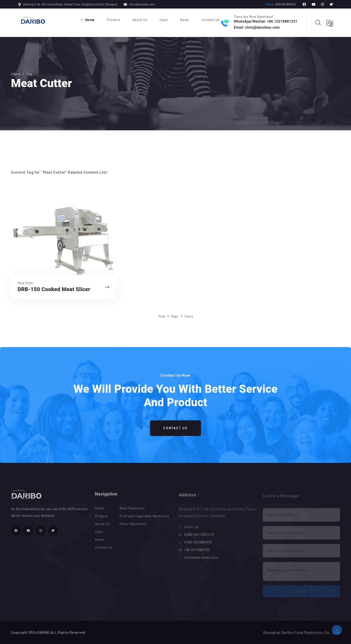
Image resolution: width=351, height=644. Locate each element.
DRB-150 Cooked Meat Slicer (53, 289)
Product (113, 20)
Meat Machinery (132, 510)
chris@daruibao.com (142, 4)
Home (90, 20)
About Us (140, 20)
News (184, 20)
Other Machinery (133, 526)
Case (164, 20)
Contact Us (211, 20)
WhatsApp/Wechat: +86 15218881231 (265, 21)
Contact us (104, 550)
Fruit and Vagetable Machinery (144, 518)
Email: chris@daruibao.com (257, 27)
